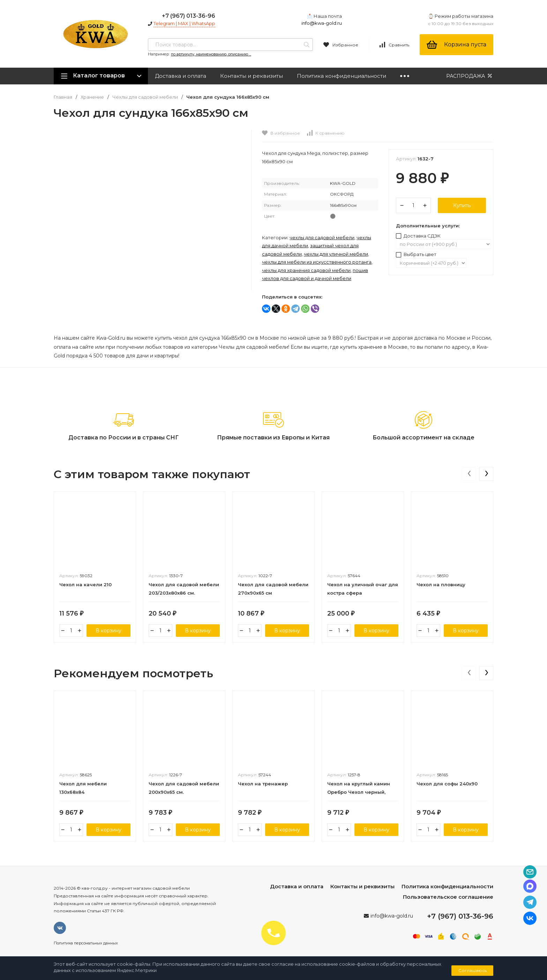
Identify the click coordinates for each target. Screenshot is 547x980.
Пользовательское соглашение (448, 897)
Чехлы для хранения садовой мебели (306, 270)
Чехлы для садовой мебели (145, 97)
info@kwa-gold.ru (322, 23)
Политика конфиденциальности (342, 76)
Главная (63, 97)
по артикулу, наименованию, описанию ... (211, 54)
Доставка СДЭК (418, 236)
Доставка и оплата (181, 76)
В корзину (108, 631)
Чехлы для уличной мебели (336, 254)
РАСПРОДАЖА (470, 76)
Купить (462, 205)
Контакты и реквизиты (252, 76)
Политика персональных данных (86, 943)
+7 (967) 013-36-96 (189, 16)
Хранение (92, 97)
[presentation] (469, 474)
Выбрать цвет (416, 254)
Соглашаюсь (473, 970)
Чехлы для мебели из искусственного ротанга (317, 262)
